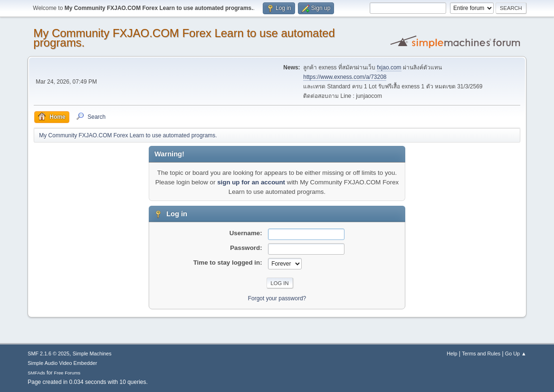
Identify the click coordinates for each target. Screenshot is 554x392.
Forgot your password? (277, 298)
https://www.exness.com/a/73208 (345, 77)
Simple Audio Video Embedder (62, 363)
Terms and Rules (481, 354)
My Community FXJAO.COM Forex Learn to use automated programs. (184, 38)
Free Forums (67, 373)
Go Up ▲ (516, 354)
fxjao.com (389, 67)
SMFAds (36, 373)
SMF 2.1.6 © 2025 (48, 354)
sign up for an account (251, 182)
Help (452, 354)
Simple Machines (92, 354)
